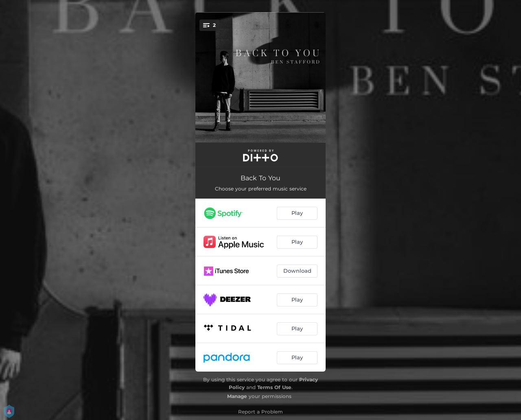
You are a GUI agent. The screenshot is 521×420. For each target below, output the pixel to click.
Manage (237, 396)
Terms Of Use (274, 387)
